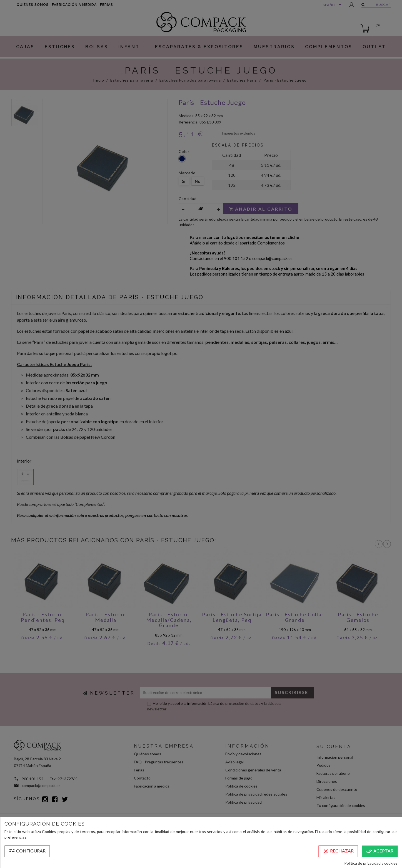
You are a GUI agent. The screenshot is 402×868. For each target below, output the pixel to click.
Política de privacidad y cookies (371, 863)
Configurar (27, 851)
